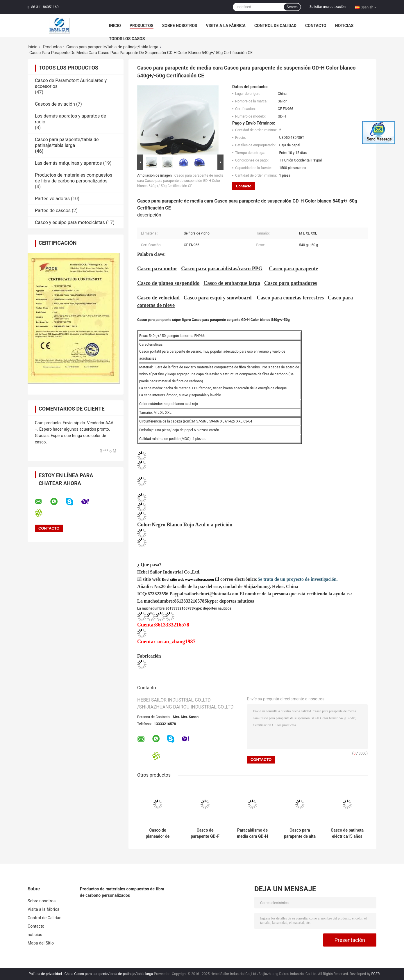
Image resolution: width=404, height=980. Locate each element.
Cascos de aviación (55, 104)
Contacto (316, 26)
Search (292, 7)
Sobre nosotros (180, 26)
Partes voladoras (52, 199)
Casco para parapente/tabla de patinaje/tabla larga (112, 47)
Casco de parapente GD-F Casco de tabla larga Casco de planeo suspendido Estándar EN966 (205, 833)
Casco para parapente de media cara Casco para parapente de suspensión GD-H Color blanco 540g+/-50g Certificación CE (180, 181)
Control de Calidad (275, 26)
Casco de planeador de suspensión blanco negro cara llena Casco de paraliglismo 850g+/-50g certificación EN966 (158, 833)
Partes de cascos (53, 211)
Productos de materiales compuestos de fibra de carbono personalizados (74, 178)
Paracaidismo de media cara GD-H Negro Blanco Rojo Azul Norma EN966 (253, 833)
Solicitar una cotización (328, 7)
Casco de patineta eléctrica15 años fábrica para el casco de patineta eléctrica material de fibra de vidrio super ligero (347, 833)
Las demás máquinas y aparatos (68, 163)
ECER (376, 974)
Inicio (115, 26)
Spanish (369, 7)
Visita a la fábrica (226, 26)
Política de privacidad (45, 974)
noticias (344, 26)
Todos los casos (127, 39)
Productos (142, 26)
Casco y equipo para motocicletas (70, 222)
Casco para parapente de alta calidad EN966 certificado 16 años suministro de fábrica (300, 833)
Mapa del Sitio (41, 943)
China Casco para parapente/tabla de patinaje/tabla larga (109, 974)
